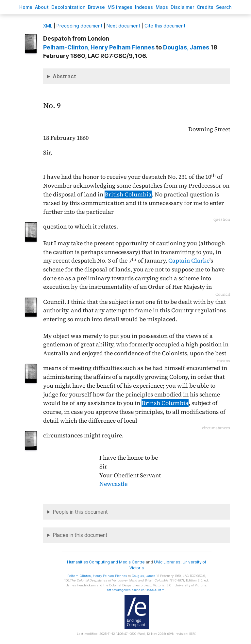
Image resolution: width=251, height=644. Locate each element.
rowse (96, 7)
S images (120, 7)
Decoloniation (68, 7)
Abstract (64, 76)
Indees (144, 7)
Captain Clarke (189, 261)
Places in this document (80, 535)
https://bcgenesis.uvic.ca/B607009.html (136, 590)
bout (42, 7)
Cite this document (165, 26)
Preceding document (79, 26)
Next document (123, 26)
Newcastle (113, 484)
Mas (162, 7)
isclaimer (182, 7)
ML (48, 26)
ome (26, 7)
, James (186, 47)
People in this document (80, 512)
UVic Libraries (167, 562)
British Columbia (128, 194)
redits (205, 7)
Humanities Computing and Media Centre (106, 562)
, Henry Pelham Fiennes (99, 47)
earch (224, 7)
